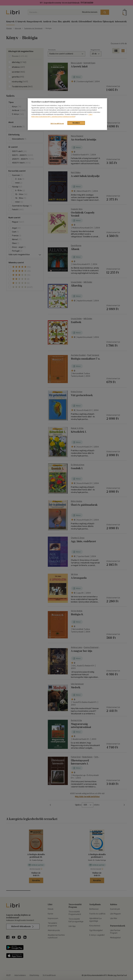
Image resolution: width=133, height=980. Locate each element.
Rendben (76, 123)
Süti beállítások (57, 123)
